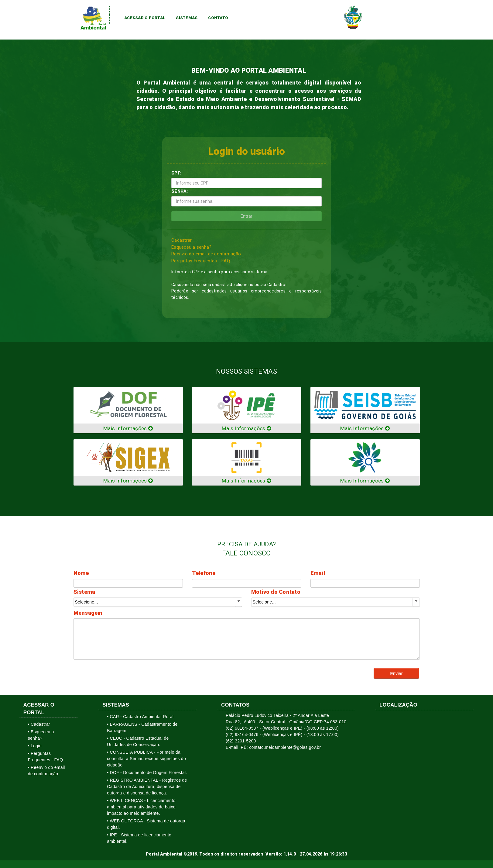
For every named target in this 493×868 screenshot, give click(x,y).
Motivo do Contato (276, 593)
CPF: (176, 174)
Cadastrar (181, 241)
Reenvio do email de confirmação (206, 254)
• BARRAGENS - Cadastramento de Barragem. (142, 729)
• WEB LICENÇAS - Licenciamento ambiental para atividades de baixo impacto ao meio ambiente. (141, 808)
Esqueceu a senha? (192, 247)
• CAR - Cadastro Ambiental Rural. (141, 718)
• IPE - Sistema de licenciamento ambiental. (139, 839)
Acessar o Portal (145, 18)
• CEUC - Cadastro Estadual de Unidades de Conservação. (138, 743)
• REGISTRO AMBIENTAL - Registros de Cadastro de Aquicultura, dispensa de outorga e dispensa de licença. (147, 788)
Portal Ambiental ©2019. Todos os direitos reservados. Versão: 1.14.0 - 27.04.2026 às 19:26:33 (246, 855)
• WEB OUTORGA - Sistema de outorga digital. (146, 825)
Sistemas (187, 18)
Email (318, 574)
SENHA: (180, 192)
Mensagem (88, 614)
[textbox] (128, 584)
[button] (396, 674)
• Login (35, 747)
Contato (218, 18)
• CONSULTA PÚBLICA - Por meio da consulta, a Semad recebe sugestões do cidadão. (146, 760)
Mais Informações (128, 429)
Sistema (84, 593)
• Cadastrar (39, 725)
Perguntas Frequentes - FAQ (201, 261)
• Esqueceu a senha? (41, 736)
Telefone (204, 574)
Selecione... (87, 603)
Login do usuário (247, 151)
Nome (81, 574)
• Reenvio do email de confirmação (46, 772)
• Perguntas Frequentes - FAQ (46, 758)
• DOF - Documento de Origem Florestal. (147, 774)
